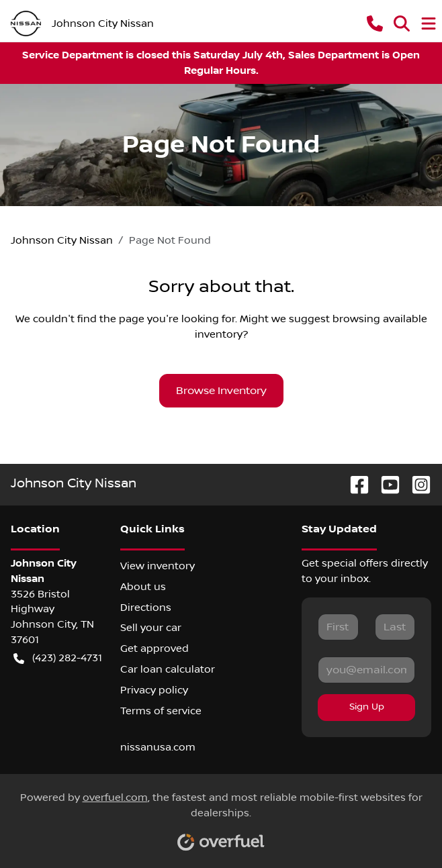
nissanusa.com (158, 747)
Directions (146, 608)
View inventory (158, 566)
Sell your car (151, 628)
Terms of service (161, 711)
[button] (375, 23)
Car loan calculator (168, 669)
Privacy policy (154, 690)
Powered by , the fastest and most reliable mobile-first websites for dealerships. (221, 817)
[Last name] (395, 627)
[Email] (366, 670)
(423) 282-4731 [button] (58, 658)
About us (143, 587)
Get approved (154, 648)
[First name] (338, 627)
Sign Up (367, 707)
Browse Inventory (221, 391)
